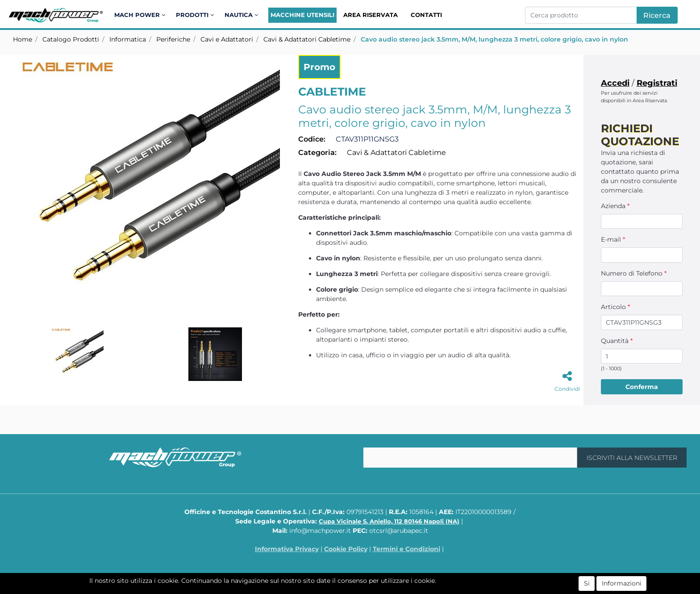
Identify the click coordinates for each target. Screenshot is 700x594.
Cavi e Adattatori (227, 39)
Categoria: (317, 153)
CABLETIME (332, 92)
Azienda (615, 206)
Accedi (615, 83)
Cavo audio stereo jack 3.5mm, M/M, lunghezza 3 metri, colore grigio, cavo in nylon (494, 39)
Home (23, 39)
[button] (141, 15)
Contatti (426, 15)
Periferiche (173, 39)
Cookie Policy (346, 549)
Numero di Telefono (634, 273)
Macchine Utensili (302, 15)
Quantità (617, 341)
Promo (319, 67)
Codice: (312, 139)
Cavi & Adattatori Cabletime (307, 39)
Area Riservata (371, 15)
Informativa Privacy (287, 549)
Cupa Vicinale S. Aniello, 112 (389, 521)
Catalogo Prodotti (71, 39)
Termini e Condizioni (406, 549)
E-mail (613, 239)
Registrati (657, 83)
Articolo (615, 307)
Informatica (128, 39)
